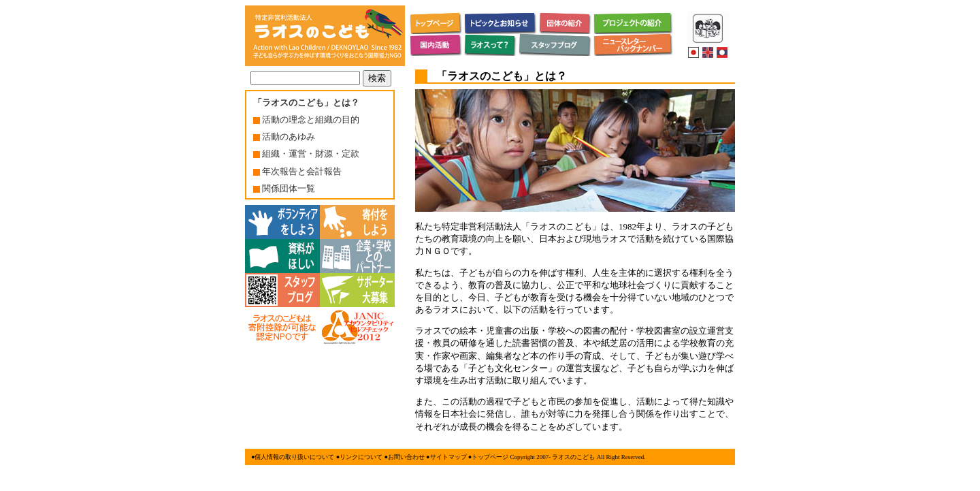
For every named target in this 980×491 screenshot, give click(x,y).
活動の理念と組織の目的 (306, 120)
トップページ (490, 457)
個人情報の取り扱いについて (294, 457)
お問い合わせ (406, 457)
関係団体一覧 (284, 188)
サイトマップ (448, 457)
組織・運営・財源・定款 (306, 154)
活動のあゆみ (284, 137)
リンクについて (361, 457)
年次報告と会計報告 (297, 171)
